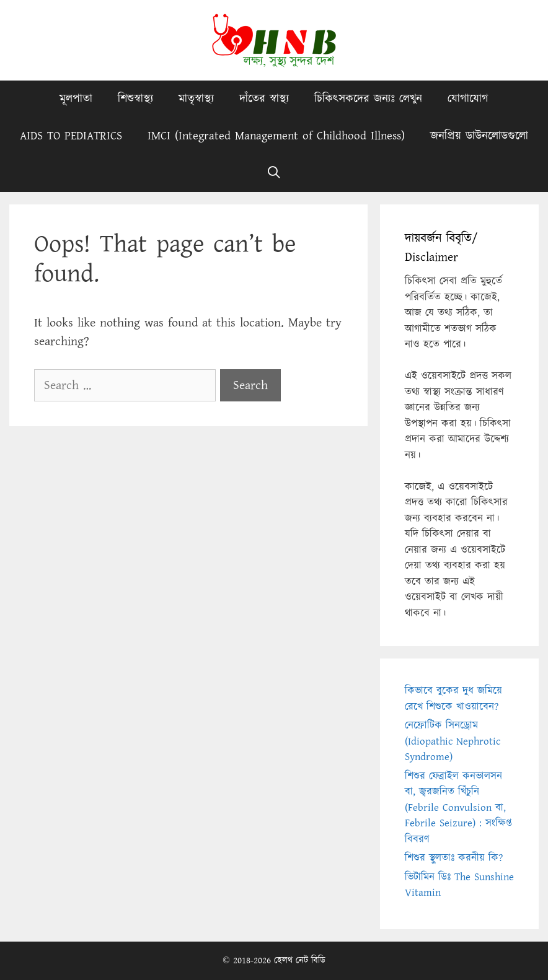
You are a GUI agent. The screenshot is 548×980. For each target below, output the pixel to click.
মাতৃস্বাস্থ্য (196, 99)
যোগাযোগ (468, 99)
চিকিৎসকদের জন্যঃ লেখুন (368, 99)
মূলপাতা (76, 99)
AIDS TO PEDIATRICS (71, 136)
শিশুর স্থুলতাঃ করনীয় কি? (454, 858)
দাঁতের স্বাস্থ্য (264, 99)
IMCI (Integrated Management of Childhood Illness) (276, 136)
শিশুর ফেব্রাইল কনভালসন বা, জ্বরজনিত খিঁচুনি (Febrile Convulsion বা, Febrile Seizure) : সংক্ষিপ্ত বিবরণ (458, 808)
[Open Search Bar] (274, 173)
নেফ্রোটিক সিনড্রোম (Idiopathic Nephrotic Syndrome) (453, 741)
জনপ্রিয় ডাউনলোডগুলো (479, 136)
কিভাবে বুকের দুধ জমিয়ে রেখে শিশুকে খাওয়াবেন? (453, 699)
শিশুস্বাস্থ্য (135, 99)
